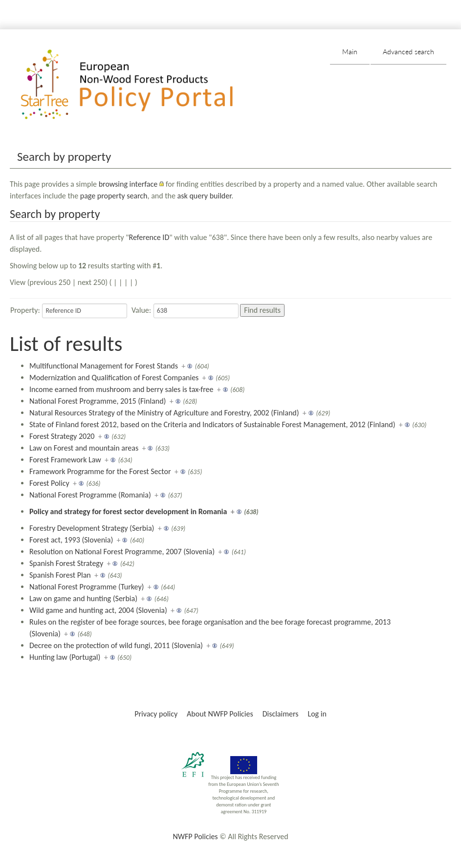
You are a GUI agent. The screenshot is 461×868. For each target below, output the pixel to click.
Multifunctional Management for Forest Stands (104, 366)
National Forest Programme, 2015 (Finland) (98, 401)
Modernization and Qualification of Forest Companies (114, 378)
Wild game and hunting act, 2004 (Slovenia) (98, 610)
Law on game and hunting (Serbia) (83, 598)
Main (350, 52)
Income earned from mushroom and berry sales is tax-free (121, 389)
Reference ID (149, 237)
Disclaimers (281, 714)
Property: (25, 310)
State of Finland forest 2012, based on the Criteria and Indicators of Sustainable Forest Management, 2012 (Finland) (212, 424)
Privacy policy (156, 714)
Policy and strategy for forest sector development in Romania (128, 511)
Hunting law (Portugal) (65, 657)
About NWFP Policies (220, 714)
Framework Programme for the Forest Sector (100, 471)
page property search (114, 196)
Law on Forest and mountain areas (84, 448)
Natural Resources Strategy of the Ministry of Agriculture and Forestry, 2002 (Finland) (164, 413)
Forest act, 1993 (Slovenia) (71, 540)
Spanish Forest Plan (60, 575)
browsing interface (128, 184)
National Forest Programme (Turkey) (87, 587)
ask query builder (205, 196)
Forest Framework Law (65, 460)
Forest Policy (49, 483)
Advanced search (408, 52)
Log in (317, 714)
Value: (141, 310)
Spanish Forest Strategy (66, 563)
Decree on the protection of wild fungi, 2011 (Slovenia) (116, 645)
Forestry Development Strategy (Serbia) (92, 528)
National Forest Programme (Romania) (90, 495)
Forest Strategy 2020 (62, 436)
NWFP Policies (195, 836)
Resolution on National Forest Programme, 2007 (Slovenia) (122, 552)
